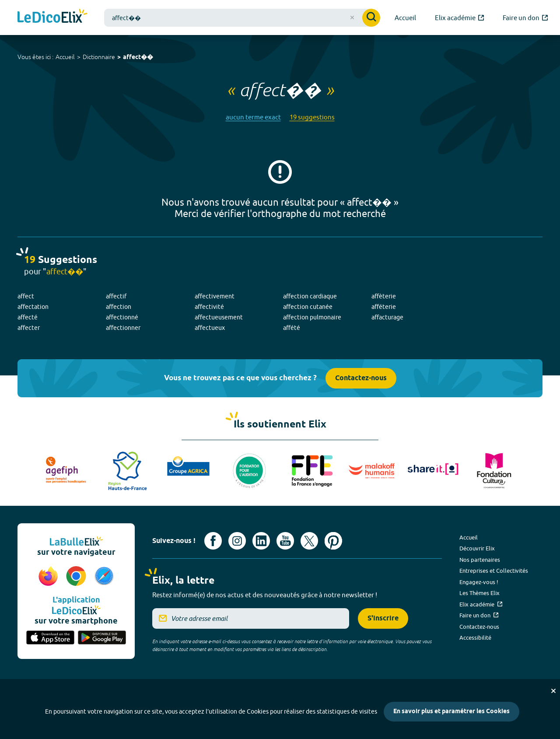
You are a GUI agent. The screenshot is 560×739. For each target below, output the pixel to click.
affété (292, 328)
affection (119, 307)
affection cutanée (308, 307)
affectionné (122, 317)
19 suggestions (312, 117)
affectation (33, 307)
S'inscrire (383, 618)
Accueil (65, 57)
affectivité (209, 307)
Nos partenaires (480, 560)
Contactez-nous (361, 378)
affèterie (384, 296)
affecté (28, 317)
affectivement (215, 296)
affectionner (123, 328)
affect (26, 296)
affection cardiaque (310, 296)
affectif (116, 296)
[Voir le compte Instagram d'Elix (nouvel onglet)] (237, 541)
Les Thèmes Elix (479, 593)
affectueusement (219, 317)
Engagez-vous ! (479, 582)
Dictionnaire (99, 57)
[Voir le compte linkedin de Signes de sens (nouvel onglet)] (261, 541)
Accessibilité (475, 637)
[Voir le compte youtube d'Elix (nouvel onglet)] (285, 541)
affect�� (138, 58)
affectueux (210, 328)
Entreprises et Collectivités (494, 571)
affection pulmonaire (312, 317)
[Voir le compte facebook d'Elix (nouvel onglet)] (213, 541)
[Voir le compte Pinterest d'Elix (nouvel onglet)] (333, 541)
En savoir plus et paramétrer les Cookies (451, 712)
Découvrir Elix (477, 548)
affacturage (387, 317)
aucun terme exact (253, 117)
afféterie (384, 307)
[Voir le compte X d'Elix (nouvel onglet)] (309, 541)
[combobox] (242, 18)
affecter (29, 328)
